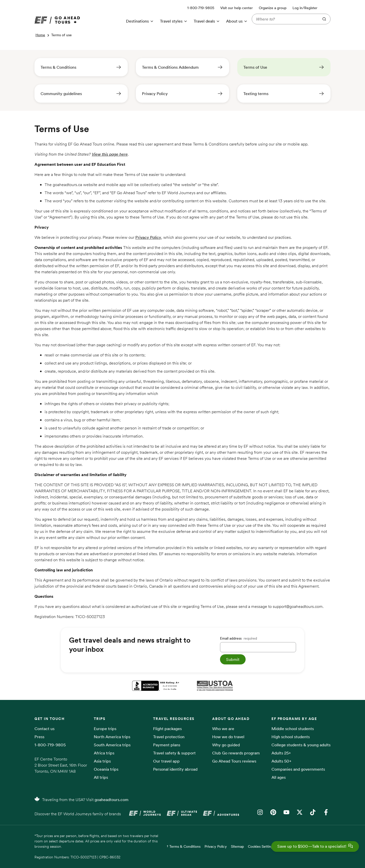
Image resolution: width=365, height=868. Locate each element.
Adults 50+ (281, 761)
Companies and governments (298, 769)
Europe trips (105, 729)
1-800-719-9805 (50, 745)
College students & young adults (301, 745)
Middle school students (293, 729)
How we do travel (228, 737)
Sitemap (237, 846)
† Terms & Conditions (184, 846)
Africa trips (104, 753)
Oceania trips (106, 769)
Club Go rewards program (236, 753)
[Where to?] (284, 19)
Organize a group (273, 8)
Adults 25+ (281, 753)
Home (40, 35)
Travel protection (169, 737)
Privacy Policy (148, 237)
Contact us (44, 729)
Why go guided (226, 745)
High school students (291, 737)
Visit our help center (236, 8)
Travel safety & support (174, 753)
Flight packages (167, 729)
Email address (239, 638)
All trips (101, 777)
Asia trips (102, 761)
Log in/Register (305, 8)
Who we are (223, 729)
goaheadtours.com (112, 800)
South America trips (112, 745)
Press (39, 737)
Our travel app (166, 761)
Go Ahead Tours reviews (234, 761)
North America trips (112, 737)
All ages (279, 777)
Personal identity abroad (175, 769)
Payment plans (167, 745)
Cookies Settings (261, 846)
